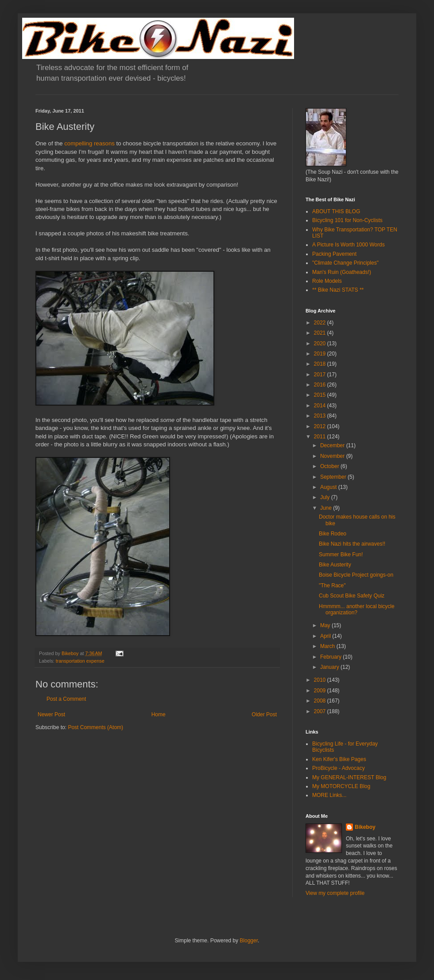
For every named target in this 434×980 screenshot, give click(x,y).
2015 (321, 395)
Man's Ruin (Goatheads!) (342, 272)
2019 (321, 354)
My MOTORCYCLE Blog (341, 786)
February (331, 657)
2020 (321, 344)
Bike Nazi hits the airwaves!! (352, 544)
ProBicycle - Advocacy (339, 768)
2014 (321, 406)
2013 (321, 416)
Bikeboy (365, 827)
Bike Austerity (335, 565)
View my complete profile (335, 893)
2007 (321, 711)
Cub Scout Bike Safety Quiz (352, 596)
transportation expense (80, 661)
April (326, 636)
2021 (321, 333)
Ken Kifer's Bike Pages (339, 759)
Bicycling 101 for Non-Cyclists (347, 220)
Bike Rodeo (333, 534)
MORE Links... (329, 795)
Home (159, 715)
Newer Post (51, 715)
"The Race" (332, 586)
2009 (321, 691)
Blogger (249, 941)
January (330, 667)
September (334, 477)
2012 (321, 426)
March (328, 646)
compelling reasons (89, 143)
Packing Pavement (334, 254)
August (329, 487)
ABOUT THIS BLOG (336, 211)
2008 (321, 701)
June (327, 508)
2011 (321, 437)
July (326, 497)
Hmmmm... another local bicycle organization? (357, 609)
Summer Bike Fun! (341, 554)
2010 (321, 680)
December (333, 445)
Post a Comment (66, 699)
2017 (321, 375)
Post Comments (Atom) (95, 727)
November (333, 456)
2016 (321, 385)
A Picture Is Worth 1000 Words (349, 245)
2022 (321, 323)
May (326, 625)
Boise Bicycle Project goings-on (356, 575)
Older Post (264, 715)
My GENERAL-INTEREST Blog (349, 777)
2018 (321, 364)
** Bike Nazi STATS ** (338, 290)
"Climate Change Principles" (345, 263)
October (330, 466)
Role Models (327, 281)
